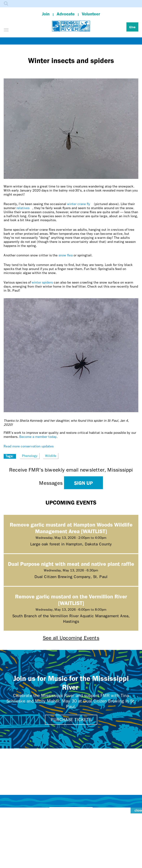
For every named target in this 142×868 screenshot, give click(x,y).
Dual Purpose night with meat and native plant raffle (71, 564)
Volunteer (91, 14)
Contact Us (71, 811)
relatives (24, 208)
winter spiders (42, 283)
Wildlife (51, 456)
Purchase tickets (71, 720)
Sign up (83, 483)
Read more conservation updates (29, 446)
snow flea (66, 255)
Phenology (30, 456)
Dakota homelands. (89, 859)
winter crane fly (81, 204)
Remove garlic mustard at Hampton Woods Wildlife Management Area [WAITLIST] (71, 528)
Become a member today (38, 437)
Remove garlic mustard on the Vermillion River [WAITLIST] (71, 600)
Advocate (66, 14)
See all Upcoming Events (71, 638)
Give (132, 27)
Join (46, 14)
